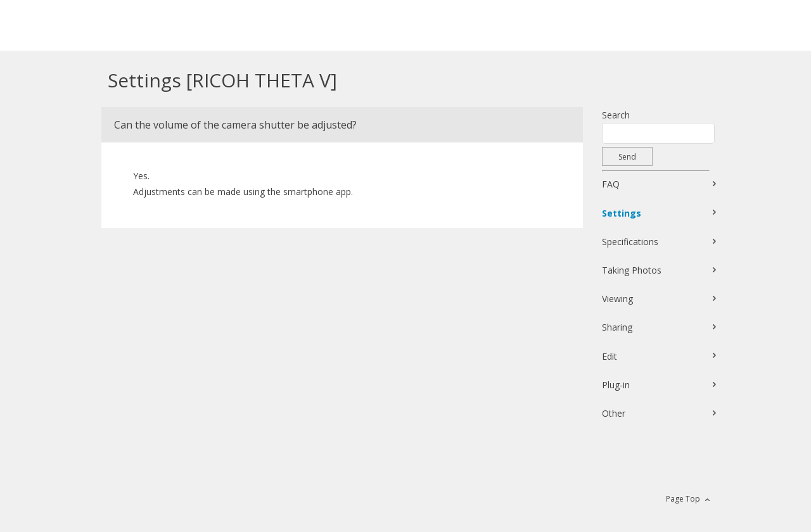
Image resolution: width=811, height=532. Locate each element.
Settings (622, 213)
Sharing (617, 327)
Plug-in (616, 385)
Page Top (683, 499)
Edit (610, 356)
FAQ (611, 184)
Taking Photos (632, 270)
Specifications (630, 242)
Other (614, 413)
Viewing (617, 299)
